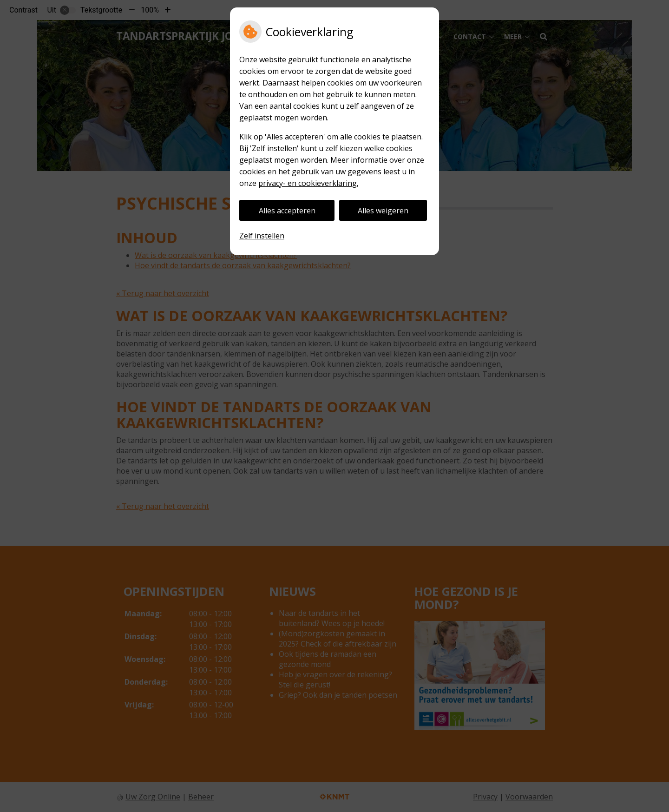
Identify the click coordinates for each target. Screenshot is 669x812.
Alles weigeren (383, 211)
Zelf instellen (262, 236)
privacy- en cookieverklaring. (308, 183)
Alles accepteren (287, 211)
